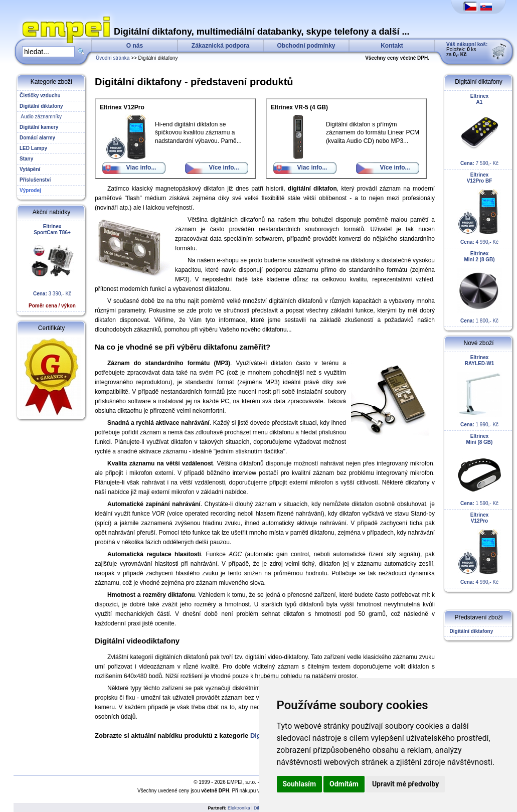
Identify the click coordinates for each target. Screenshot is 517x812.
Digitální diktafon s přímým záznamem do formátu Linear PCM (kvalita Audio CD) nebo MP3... (345, 124)
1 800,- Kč (479, 287)
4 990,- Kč (479, 208)
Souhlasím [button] (300, 784)
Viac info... (141, 168)
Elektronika (239, 808)
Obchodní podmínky (306, 46)
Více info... (224, 168)
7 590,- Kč (479, 130)
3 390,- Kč (52, 266)
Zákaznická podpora (220, 46)
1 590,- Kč (479, 470)
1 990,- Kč (479, 391)
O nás (135, 46)
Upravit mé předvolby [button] (405, 784)
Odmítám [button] (344, 784)
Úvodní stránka (113, 58)
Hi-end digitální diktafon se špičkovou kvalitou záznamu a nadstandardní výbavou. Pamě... (171, 124)
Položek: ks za (467, 49)
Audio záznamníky (41, 117)
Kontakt (392, 46)
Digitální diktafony (470, 631)
